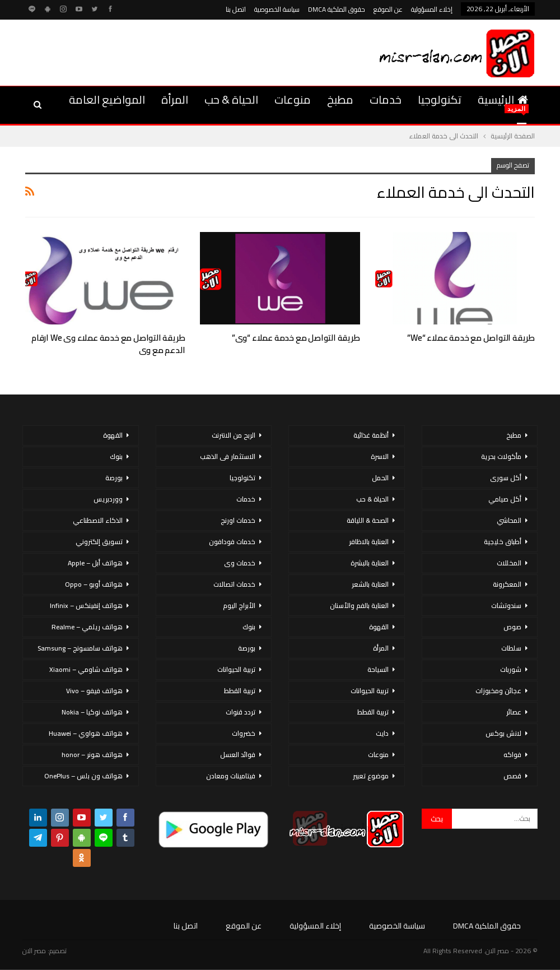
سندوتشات (506, 605)
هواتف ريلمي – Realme (87, 627)
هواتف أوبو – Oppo (94, 584)
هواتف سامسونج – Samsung (80, 648)
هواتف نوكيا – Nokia (92, 712)
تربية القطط (373, 712)
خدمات (386, 99)
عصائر (514, 712)
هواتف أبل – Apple (95, 563)
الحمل (380, 478)
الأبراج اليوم (239, 605)
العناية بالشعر (370, 584)
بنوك (249, 627)
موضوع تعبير (371, 776)
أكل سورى (506, 478)
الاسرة (380, 456)
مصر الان (34, 951)
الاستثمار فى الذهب (228, 456)
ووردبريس (108, 499)
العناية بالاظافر (369, 542)
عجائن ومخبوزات (498, 691)
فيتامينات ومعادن (231, 776)
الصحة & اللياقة (368, 520)
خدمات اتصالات (234, 584)
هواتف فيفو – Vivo (94, 691)
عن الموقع (388, 9)
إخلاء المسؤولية (432, 9)
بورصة (247, 648)
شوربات (511, 669)
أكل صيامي (505, 499)
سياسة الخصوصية (277, 9)
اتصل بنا (236, 9)
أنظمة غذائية (371, 435)
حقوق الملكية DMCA (337, 9)
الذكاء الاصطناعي (98, 520)
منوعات (293, 99)
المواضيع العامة (107, 99)
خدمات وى (240, 563)
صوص (512, 627)
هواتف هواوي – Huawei (86, 733)
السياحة (378, 669)
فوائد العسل (238, 755)
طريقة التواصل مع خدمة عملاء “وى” (296, 338)
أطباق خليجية (503, 542)
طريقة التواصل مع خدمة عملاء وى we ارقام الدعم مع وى (108, 344)
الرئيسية (503, 99)
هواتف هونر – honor (92, 755)
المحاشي (509, 520)
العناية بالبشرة (370, 563)
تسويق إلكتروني (99, 542)
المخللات (509, 563)
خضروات (244, 733)
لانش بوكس (503, 733)
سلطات (511, 648)
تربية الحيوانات (370, 691)
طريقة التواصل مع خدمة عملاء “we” (471, 338)
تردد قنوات (241, 712)
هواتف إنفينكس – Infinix (86, 605)
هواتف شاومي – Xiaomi (86, 669)
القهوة (379, 627)
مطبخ (340, 99)
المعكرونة (507, 584)
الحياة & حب (231, 99)
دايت (382, 733)
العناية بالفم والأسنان (359, 605)
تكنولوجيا (440, 99)
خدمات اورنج (238, 520)
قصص (512, 776)
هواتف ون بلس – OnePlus (83, 776)
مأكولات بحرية (501, 456)
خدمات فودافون (232, 542)
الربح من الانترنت (234, 435)
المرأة (175, 99)
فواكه (512, 755)
